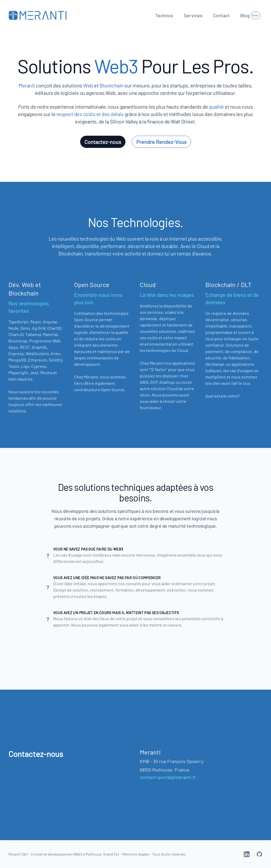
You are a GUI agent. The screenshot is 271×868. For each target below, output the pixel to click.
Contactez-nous (103, 142)
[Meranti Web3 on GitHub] (259, 854)
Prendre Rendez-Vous (161, 142)
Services (193, 15)
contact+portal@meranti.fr (168, 777)
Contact (221, 15)
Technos (164, 15)
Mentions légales (136, 854)
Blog (250, 15)
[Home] (38, 15)
